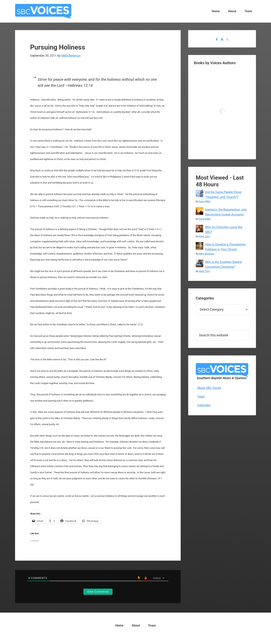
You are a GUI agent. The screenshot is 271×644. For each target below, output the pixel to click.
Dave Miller (205, 201)
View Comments (98, 592)
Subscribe (204, 405)
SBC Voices (43, 11)
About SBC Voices (209, 388)
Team (201, 397)
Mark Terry (204, 236)
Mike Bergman (206, 254)
